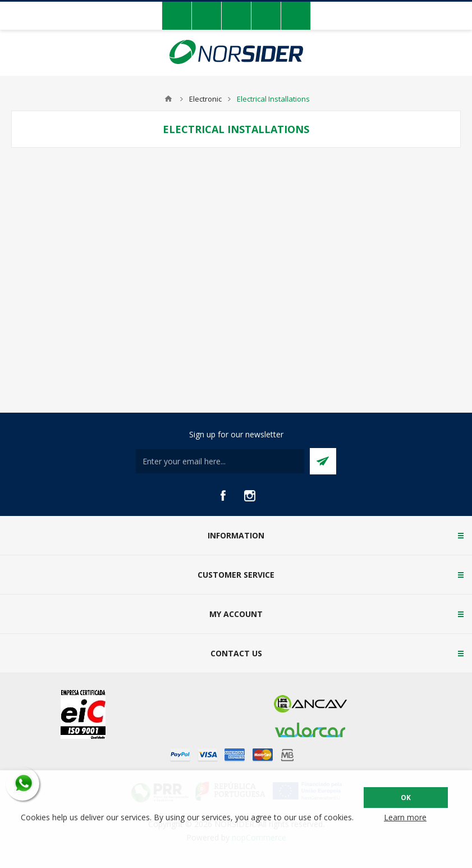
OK (406, 798)
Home (168, 99)
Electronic (205, 99)
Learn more (405, 817)
